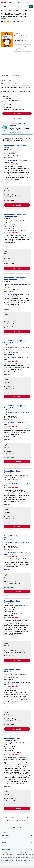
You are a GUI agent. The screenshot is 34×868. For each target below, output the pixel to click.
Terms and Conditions (28, 854)
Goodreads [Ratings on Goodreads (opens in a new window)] (21, 21)
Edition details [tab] (7, 80)
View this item (6, 102)
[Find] (31, 7)
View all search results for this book (17, 820)
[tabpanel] (16, 87)
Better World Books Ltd (15, 614)
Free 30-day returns (17, 118)
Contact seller (7, 183)
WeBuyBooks (11, 160)
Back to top (17, 827)
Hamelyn (10, 753)
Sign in (26, 3)
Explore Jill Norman (17, 132)
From (18, 48)
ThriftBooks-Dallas (13, 231)
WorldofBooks (12, 552)
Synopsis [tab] (5, 76)
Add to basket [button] (17, 114)
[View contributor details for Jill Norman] (5, 19)
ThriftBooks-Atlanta (14, 357)
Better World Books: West (15, 484)
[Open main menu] (4, 7)
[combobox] (19, 7)
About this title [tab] (15, 76)
